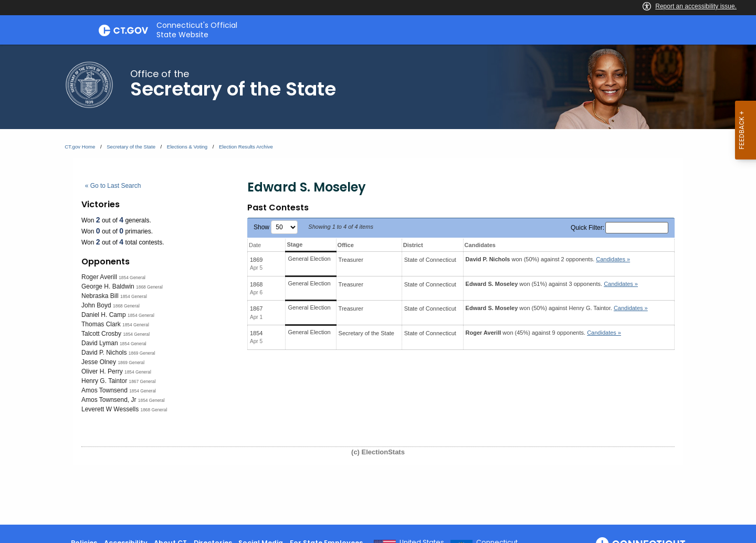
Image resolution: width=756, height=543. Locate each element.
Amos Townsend (104, 390)
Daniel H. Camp (104, 315)
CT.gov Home (80, 147)
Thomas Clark (101, 324)
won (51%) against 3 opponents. (552, 284)
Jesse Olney (99, 362)
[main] (378, 285)
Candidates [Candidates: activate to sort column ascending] (480, 245)
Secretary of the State (131, 147)
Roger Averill (99, 277)
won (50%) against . (557, 308)
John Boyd (96, 305)
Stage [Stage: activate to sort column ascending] (295, 244)
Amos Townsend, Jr (109, 400)
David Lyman (100, 343)
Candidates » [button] (613, 259)
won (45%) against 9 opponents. (543, 333)
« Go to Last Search (113, 186)
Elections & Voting (187, 147)
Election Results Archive (246, 147)
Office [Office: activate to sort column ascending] (346, 245)
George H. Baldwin (108, 286)
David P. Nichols (104, 353)
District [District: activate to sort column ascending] (413, 245)
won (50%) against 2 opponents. (548, 259)
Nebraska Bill (100, 296)
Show (276, 227)
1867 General (143, 381)
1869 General (142, 353)
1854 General (132, 278)
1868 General (149, 287)
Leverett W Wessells (110, 409)
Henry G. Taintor (104, 381)
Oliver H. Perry (102, 371)
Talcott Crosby (101, 334)
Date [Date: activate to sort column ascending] (255, 245)
